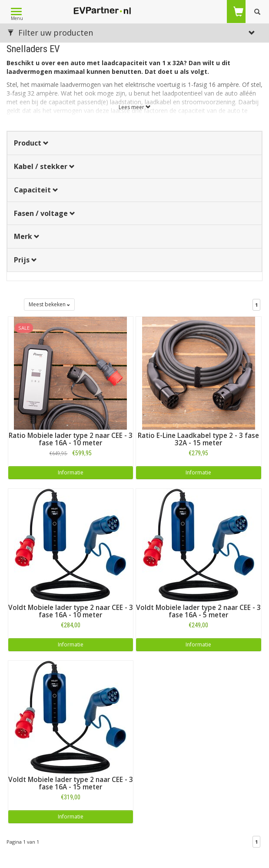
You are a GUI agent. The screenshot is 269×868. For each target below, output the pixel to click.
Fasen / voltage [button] (45, 213)
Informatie (71, 472)
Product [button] (31, 143)
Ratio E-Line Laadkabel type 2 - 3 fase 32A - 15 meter (198, 439)
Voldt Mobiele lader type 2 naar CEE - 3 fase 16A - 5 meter (198, 611)
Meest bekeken (49, 304)
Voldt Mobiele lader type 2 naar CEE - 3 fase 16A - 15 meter (71, 783)
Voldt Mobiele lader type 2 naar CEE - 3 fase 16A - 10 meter (71, 611)
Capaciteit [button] (36, 190)
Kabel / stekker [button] (44, 166)
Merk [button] (27, 236)
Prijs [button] (25, 260)
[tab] (134, 143)
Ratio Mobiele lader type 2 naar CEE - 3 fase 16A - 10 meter (71, 439)
